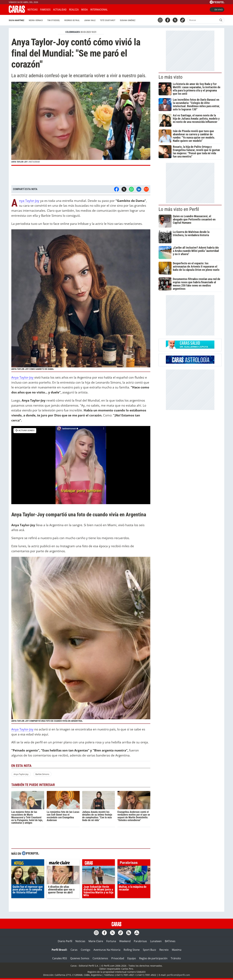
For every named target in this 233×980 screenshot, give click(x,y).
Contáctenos (100, 958)
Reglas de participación (153, 958)
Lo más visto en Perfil (179, 209)
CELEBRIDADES (73, 32)
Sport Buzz (150, 950)
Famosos (45, 10)
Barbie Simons (42, 774)
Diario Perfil (65, 941)
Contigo (86, 950)
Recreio (164, 950)
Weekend (125, 941)
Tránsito (176, 958)
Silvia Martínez (17, 20)
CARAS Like (119, 9)
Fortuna (111, 941)
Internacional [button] (99, 10)
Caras (74, 950)
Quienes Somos (80, 958)
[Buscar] (203, 20)
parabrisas (134, 863)
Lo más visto (171, 77)
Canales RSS (60, 958)
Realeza (74, 10)
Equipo (132, 958)
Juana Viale (90, 20)
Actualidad (60, 10)
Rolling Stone (132, 950)
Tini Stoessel (54, 20)
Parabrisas (140, 941)
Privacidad (118, 958)
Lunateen (156, 941)
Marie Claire (96, 941)
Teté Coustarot (108, 20)
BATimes (170, 941)
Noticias (33, 10)
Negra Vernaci (36, 20)
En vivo (217, 10)
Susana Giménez (128, 20)
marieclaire (63, 863)
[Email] (146, 189)
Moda (84, 10)
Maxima (177, 950)
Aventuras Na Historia (107, 950)
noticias (28, 863)
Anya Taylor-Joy (29, 201)
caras (99, 863)
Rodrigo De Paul (72, 20)
